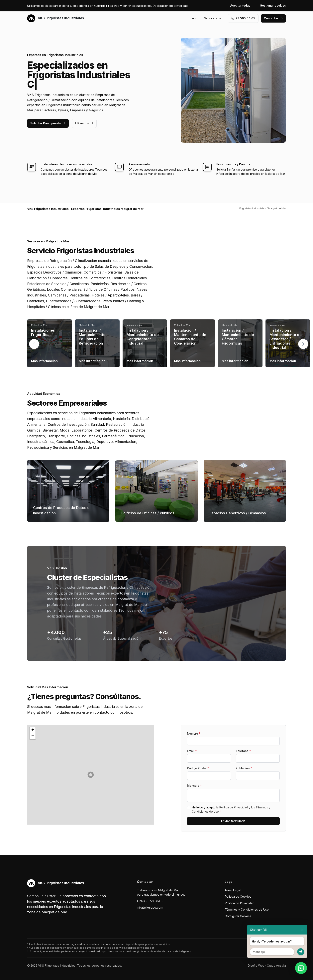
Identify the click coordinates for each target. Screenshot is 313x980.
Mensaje (194, 786)
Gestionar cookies (273, 5)
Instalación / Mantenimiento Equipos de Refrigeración (92, 337)
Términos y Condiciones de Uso (247, 909)
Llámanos (84, 123)
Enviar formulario (233, 821)
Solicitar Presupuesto (48, 123)
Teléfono (243, 751)
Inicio (194, 18)
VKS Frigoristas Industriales (56, 18)
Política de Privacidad (234, 807)
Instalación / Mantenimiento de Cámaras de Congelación (190, 337)
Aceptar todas (240, 5)
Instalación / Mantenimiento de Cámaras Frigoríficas (238, 337)
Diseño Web (256, 966)
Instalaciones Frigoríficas (43, 332)
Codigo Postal (198, 768)
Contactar (273, 18)
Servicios (213, 18)
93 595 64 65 (243, 18)
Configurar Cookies (238, 916)
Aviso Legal (233, 890)
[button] (303, 344)
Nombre (194, 734)
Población (244, 768)
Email (192, 751)
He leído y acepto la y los (231, 809)
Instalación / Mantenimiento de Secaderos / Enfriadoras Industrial (286, 339)
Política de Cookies (238, 897)
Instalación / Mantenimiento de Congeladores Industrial (143, 337)
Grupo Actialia (276, 966)
